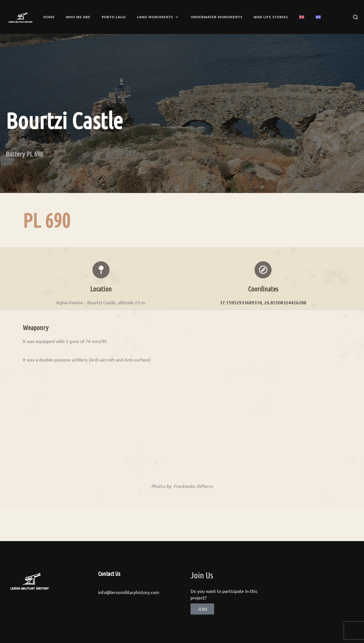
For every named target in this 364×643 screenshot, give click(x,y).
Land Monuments (158, 17)
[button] (202, 609)
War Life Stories (271, 17)
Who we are (78, 17)
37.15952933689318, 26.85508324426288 (263, 302)
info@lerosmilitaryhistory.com (129, 592)
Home (49, 17)
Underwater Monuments (217, 17)
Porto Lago (114, 17)
